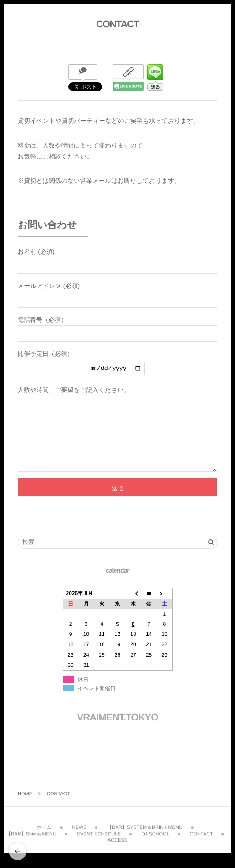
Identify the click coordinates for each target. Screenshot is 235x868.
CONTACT (201, 845)
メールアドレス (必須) (117, 295)
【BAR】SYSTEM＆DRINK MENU (145, 839)
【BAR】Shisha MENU (31, 845)
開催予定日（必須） (117, 365)
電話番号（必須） (117, 329)
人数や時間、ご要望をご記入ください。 (117, 437)
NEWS (79, 839)
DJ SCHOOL (155, 845)
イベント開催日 (97, 703)
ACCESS (117, 851)
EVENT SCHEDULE (99, 845)
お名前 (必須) (117, 261)
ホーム (44, 839)
